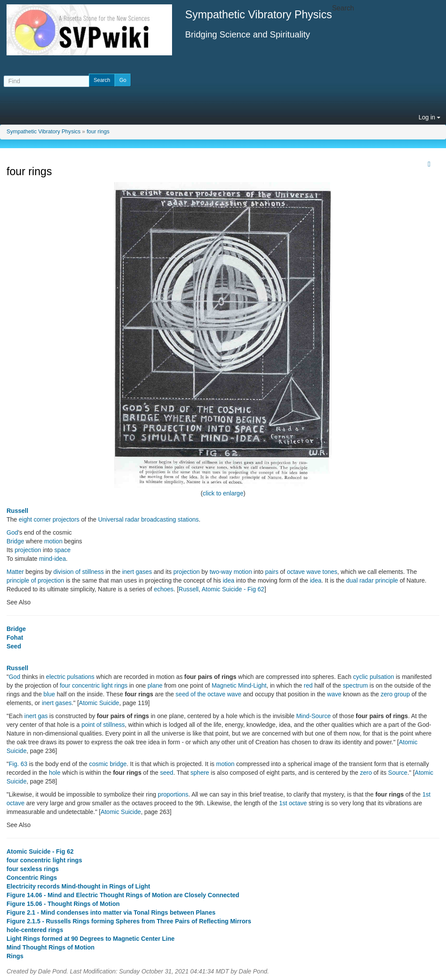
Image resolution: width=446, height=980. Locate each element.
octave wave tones (312, 572)
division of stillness (78, 572)
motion (53, 541)
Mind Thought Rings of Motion (51, 947)
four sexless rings (33, 869)
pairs (272, 572)
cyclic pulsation (374, 677)
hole (54, 773)
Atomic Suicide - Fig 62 (233, 589)
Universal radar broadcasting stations (148, 519)
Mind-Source (313, 716)
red (308, 685)
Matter (15, 572)
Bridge (15, 541)
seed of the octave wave (208, 694)
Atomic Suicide (99, 703)
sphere (200, 773)
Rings (15, 956)
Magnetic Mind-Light (239, 685)
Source (398, 773)
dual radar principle (372, 580)
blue (49, 694)
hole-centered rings (35, 930)
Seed (14, 646)
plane (155, 685)
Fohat (15, 638)
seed (167, 773)
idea (229, 580)
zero (366, 773)
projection (28, 550)
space (63, 550)
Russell (17, 511)
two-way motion (231, 572)
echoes (164, 589)
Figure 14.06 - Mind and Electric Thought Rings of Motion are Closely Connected (123, 895)
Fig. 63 (18, 764)
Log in (429, 117)
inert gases (137, 572)
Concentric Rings (32, 878)
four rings (98, 132)
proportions (173, 794)
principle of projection (35, 580)
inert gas (36, 716)
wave (334, 694)
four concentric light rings (94, 685)
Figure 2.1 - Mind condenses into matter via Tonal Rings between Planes (111, 912)
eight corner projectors (49, 519)
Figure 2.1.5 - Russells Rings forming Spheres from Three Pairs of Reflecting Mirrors (129, 921)
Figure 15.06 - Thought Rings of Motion (63, 904)
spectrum (355, 685)
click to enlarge (223, 493)
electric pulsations (70, 677)
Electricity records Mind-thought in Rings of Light (78, 886)
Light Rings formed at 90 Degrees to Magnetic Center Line (91, 939)
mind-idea (52, 559)
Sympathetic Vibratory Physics (44, 132)
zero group (395, 694)
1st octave (293, 803)
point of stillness (103, 725)
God (12, 532)
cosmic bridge (108, 764)
